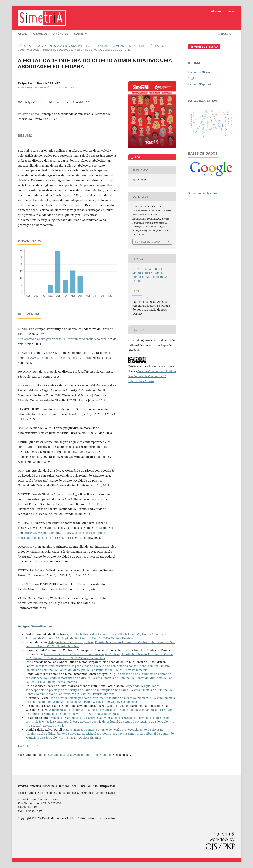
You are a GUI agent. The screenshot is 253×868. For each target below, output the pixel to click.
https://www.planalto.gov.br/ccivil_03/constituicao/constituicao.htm (62, 339)
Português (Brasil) (200, 72)
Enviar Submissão (204, 47)
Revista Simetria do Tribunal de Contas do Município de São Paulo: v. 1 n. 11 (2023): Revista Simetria (100, 700)
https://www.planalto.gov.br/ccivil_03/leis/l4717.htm (57, 358)
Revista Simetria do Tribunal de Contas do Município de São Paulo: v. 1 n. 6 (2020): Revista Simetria (98, 668)
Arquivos (40, 34)
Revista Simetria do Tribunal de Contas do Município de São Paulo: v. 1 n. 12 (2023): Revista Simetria (97, 636)
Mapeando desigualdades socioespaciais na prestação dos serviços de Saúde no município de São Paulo (93, 688)
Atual (22, 34)
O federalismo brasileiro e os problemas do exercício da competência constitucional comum (97, 666)
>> (38, 746)
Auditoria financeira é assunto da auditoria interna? (105, 634)
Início (22, 46)
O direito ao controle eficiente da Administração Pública (82, 654)
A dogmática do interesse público (71, 642)
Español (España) (199, 84)
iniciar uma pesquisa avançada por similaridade (76, 755)
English (193, 78)
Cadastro (215, 11)
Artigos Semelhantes (35, 626)
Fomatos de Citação (148, 242)
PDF (137, 157)
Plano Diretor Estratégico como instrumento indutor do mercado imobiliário (101, 698)
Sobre (79, 34)
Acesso (230, 11)
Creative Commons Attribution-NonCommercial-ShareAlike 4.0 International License (152, 376)
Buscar (225, 34)
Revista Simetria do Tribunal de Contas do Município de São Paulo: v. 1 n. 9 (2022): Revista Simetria (99, 656)
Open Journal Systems (202, 193)
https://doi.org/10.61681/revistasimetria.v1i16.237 (58, 102)
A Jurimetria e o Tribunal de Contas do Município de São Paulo (91, 710)
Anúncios (61, 34)
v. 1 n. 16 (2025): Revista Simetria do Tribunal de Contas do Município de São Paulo (105, 46)
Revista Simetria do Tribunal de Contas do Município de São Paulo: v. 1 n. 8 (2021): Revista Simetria (100, 735)
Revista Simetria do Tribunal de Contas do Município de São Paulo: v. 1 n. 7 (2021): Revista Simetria (99, 692)
